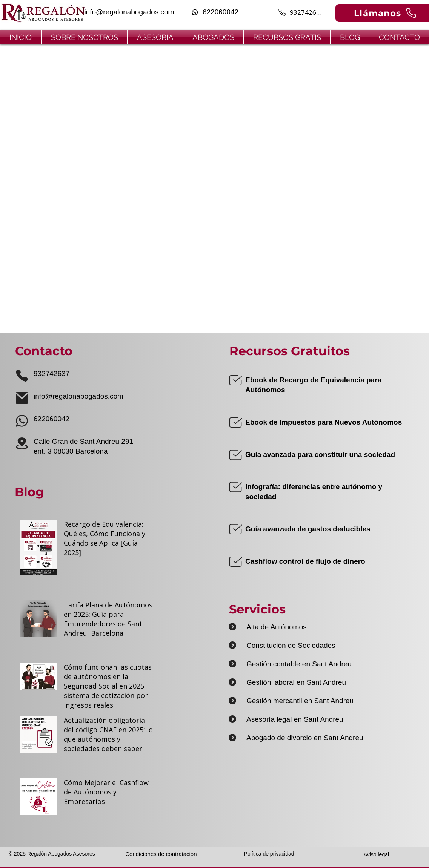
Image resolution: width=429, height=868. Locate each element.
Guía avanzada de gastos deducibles (308, 529)
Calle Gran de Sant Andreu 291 (83, 441)
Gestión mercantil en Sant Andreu (300, 701)
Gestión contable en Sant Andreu (299, 664)
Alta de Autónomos (277, 627)
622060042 (52, 419)
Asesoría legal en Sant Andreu (295, 719)
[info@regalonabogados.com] (129, 12)
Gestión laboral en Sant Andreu (296, 682)
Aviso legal (376, 854)
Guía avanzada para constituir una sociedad (320, 455)
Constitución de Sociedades (291, 645)
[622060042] (215, 12)
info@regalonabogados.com (78, 396)
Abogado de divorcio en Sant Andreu (305, 738)
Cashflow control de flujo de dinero (305, 561)
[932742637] (301, 12)
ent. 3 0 (45, 451)
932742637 (52, 373)
